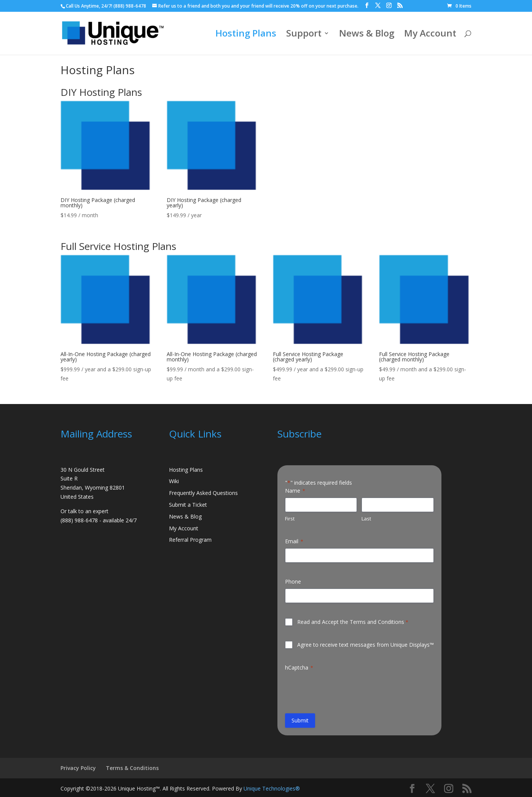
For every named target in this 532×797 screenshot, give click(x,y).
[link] (459, 6)
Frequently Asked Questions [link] (203, 493)
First (290, 519)
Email (294, 541)
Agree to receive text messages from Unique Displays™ (366, 645)
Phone (293, 581)
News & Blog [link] (367, 35)
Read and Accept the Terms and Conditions (353, 622)
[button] (367, 6)
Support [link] (304, 35)
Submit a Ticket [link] (188, 505)
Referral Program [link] (190, 540)
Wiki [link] (174, 481)
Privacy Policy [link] (78, 768)
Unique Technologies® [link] (272, 788)
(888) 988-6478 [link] (130, 6)
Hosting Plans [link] (246, 35)
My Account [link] (430, 35)
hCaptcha (299, 667)
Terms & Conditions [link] (132, 768)
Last (366, 519)
